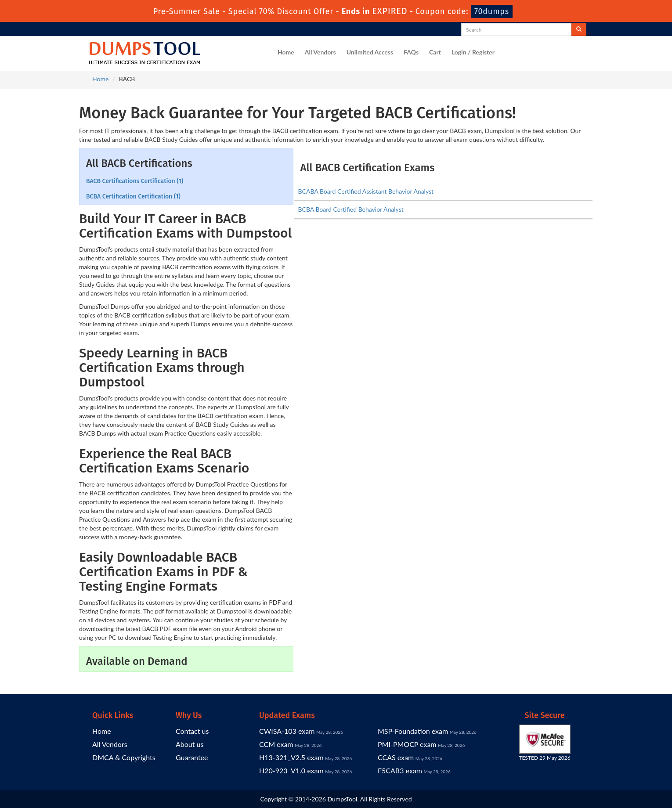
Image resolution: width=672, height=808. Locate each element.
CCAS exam (396, 757)
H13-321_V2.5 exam (291, 757)
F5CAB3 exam (400, 770)
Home (286, 52)
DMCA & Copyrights (124, 757)
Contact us (192, 731)
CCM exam (276, 744)
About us (190, 744)
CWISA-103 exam (287, 731)
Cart (435, 52)
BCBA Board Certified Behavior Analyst (351, 209)
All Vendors (320, 52)
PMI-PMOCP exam (407, 744)
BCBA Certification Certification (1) (133, 197)
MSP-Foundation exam (413, 731)
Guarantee (192, 757)
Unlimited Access (370, 52)
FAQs (411, 52)
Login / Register (473, 52)
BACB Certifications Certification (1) (135, 181)
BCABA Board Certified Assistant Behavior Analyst (366, 191)
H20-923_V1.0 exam (291, 770)
